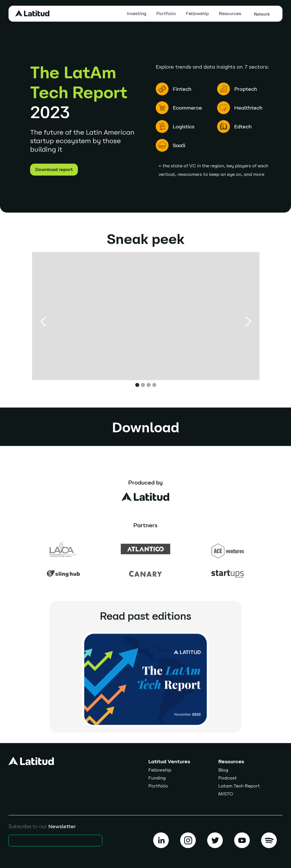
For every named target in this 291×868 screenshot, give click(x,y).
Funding (157, 778)
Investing (137, 14)
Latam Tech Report (239, 786)
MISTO (226, 794)
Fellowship (197, 14)
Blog (223, 770)
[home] (32, 13)
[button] (231, 14)
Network (262, 14)
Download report (54, 169)
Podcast (227, 778)
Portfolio (166, 14)
